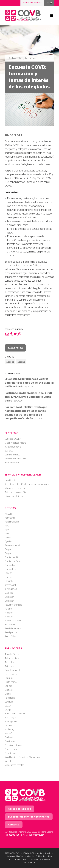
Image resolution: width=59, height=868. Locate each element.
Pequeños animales (13, 605)
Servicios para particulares (23, 475)
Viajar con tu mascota (15, 488)
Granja (8, 710)
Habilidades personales (15, 714)
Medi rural (9, 593)
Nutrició (8, 734)
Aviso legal (11, 856)
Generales (15, 348)
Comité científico (12, 557)
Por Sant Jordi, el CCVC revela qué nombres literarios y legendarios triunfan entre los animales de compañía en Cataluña (26, 413)
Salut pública (11, 637)
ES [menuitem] (51, 3)
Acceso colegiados (20, 809)
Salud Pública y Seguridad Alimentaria (22, 757)
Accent (10, 362)
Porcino (8, 609)
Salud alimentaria (13, 629)
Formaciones (13, 649)
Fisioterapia (10, 698)
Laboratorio (10, 726)
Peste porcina (11, 749)
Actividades (10, 518)
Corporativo (10, 569)
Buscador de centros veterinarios (29, 817)
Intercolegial (10, 585)
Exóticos (9, 690)
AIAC (7, 526)
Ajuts (7, 530)
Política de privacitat (26, 856)
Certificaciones (11, 674)
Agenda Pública (12, 654)
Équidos (8, 577)
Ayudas (8, 542)
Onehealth (9, 597)
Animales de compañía (15, 492)
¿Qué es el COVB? (13, 439)
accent (21, 362)
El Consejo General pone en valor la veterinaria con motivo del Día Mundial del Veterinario (29, 383)
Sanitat (8, 761)
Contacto (14, 825)
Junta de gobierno (13, 447)
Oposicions (10, 741)
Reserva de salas (12, 463)
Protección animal (13, 621)
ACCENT (9, 514)
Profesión (9, 613)
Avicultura (10, 666)
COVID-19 (9, 573)
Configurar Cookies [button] (18, 860)
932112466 (14, 835)
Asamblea (9, 662)
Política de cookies (44, 856)
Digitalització (11, 682)
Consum (9, 678)
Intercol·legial (11, 718)
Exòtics (8, 694)
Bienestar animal (12, 546)
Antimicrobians (12, 658)
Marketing (9, 730)
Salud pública (11, 633)
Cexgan (8, 550)
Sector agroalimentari (14, 765)
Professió (9, 617)
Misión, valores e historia (15, 443)
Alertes (8, 538)
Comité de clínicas (13, 561)
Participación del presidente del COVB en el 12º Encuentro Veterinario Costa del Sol (28, 397)
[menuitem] (47, 3)
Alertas (8, 534)
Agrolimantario (12, 522)
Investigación (11, 589)
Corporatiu (10, 565)
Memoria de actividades (16, 459)
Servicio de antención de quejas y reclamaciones (27, 484)
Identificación (11, 480)
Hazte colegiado (32, 3)
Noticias (10, 508)
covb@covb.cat (36, 835)
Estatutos (9, 451)
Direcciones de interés (14, 496)
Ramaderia (10, 625)
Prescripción (10, 753)
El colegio (11, 433)
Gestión (8, 706)
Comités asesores (12, 455)
